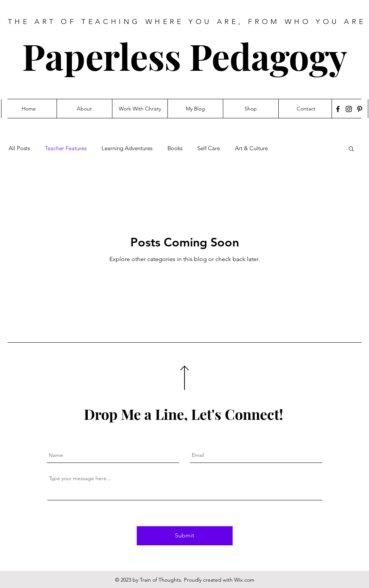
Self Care (209, 148)
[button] (351, 149)
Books (175, 148)
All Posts (19, 148)
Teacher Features (66, 148)
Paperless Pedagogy (185, 56)
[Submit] (185, 536)
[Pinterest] (360, 109)
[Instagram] (349, 109)
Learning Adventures (127, 148)
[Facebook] (338, 109)
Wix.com (244, 580)
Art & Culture (251, 148)
